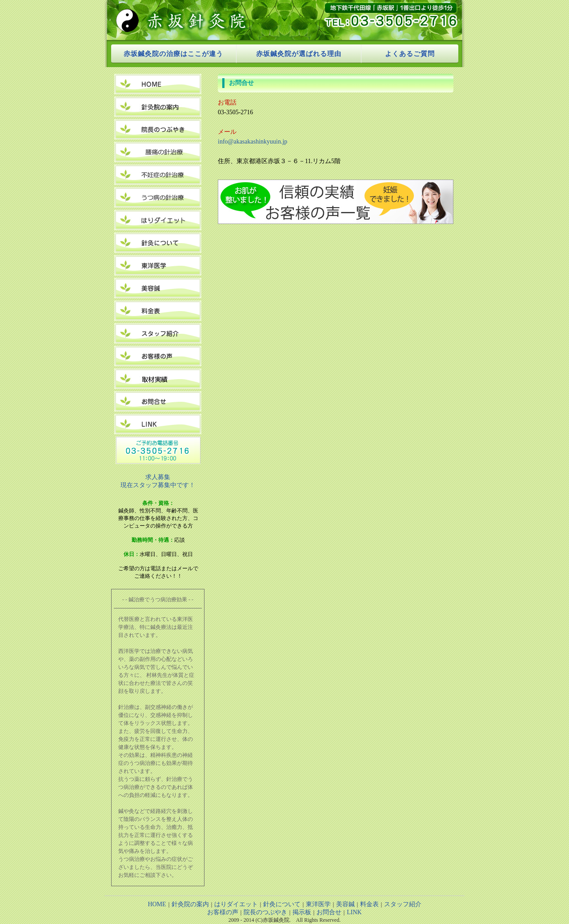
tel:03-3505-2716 (384, 20)
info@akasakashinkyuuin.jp (252, 142)
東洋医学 (318, 904)
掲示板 (302, 912)
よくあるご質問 (410, 54)
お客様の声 (223, 912)
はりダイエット (236, 904)
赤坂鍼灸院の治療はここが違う (173, 54)
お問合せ (329, 912)
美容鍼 (345, 904)
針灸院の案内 (190, 904)
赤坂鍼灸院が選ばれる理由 (299, 54)
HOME (157, 904)
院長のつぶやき (265, 912)
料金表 (369, 904)
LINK (354, 912)
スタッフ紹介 (403, 904)
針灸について (282, 904)
